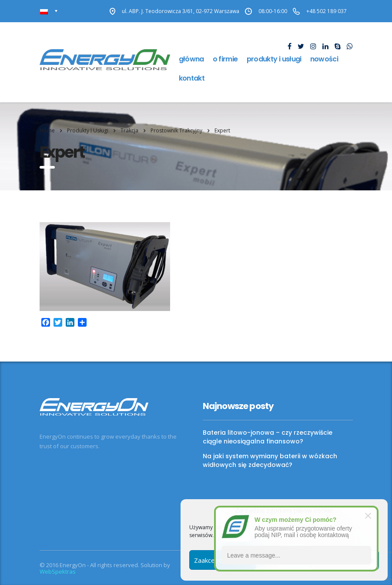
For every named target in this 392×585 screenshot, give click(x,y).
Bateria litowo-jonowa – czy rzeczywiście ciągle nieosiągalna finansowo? (268, 437)
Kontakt (192, 78)
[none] (49, 11)
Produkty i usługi (274, 59)
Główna (191, 59)
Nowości (324, 59)
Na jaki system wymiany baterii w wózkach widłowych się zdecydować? (270, 460)
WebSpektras (58, 571)
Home (47, 130)
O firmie (225, 59)
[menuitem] (49, 11)
